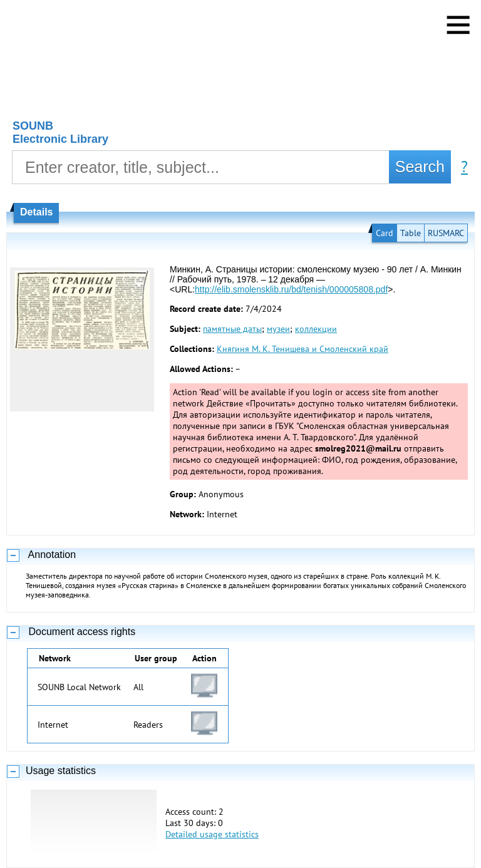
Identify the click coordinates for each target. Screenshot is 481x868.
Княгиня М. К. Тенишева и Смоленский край (303, 349)
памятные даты (232, 329)
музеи (278, 329)
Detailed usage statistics (212, 834)
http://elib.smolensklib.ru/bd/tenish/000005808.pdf (291, 289)
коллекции (316, 329)
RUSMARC (446, 233)
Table (411, 233)
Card (385, 233)
